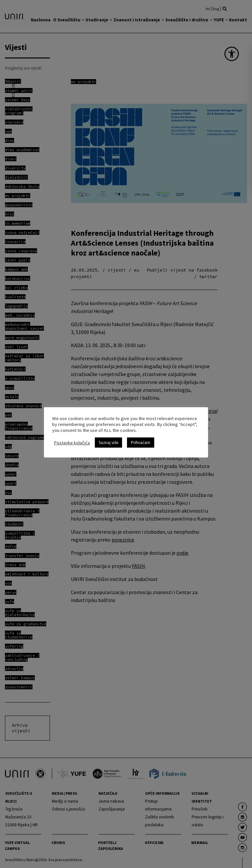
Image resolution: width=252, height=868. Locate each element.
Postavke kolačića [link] (72, 443)
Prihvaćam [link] (141, 443)
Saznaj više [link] (108, 443)
